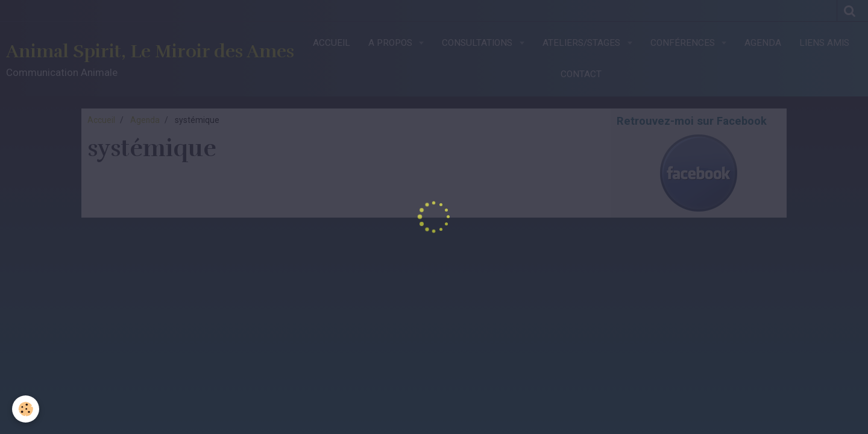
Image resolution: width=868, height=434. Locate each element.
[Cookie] (26, 409)
